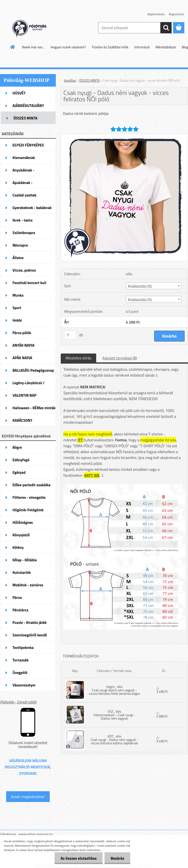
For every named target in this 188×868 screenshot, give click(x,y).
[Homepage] (13, 47)
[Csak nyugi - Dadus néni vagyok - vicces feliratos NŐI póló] (124, 136)
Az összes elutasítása (78, 858)
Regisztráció (176, 14)
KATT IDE (92, 475)
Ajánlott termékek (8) (120, 358)
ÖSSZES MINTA (90, 80)
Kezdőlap (70, 80)
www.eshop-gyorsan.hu (36, 834)
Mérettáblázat (166, 47)
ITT (80, 440)
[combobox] (154, 286)
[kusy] (70, 335)
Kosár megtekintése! (28, 797)
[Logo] (34, 28)
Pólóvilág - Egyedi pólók (18, 702)
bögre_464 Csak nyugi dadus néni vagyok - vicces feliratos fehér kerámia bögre (114, 690)
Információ (142, 47)
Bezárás (117, 858)
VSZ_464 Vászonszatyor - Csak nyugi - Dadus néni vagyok (114, 715)
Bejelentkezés (156, 14)
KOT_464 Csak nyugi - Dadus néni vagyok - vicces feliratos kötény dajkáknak (114, 740)
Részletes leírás (78, 358)
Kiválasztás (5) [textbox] (140, 286)
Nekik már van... (33, 47)
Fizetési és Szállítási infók (110, 47)
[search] (166, 28)
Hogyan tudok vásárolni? (68, 47)
